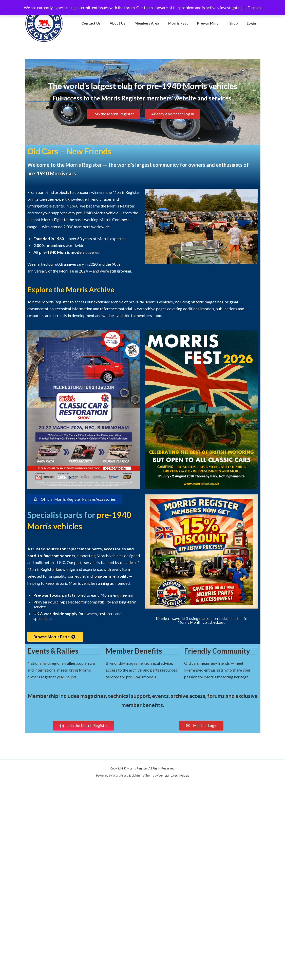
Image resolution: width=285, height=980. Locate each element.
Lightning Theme (143, 775)
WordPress (120, 775)
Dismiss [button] (254, 7)
